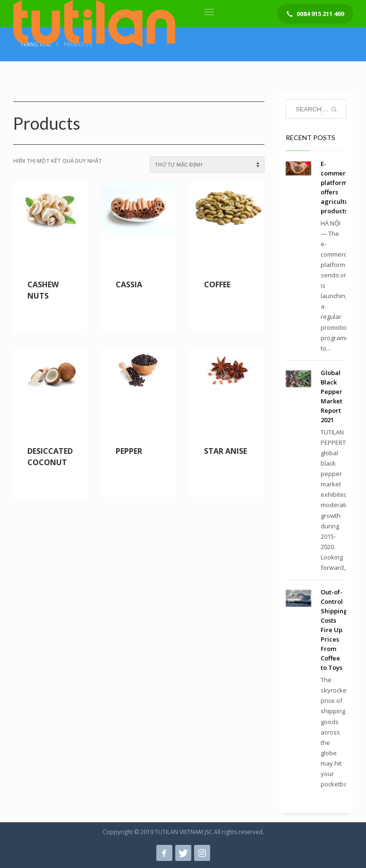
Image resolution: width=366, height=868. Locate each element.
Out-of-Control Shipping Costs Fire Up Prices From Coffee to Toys (334, 630)
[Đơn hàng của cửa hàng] (207, 165)
